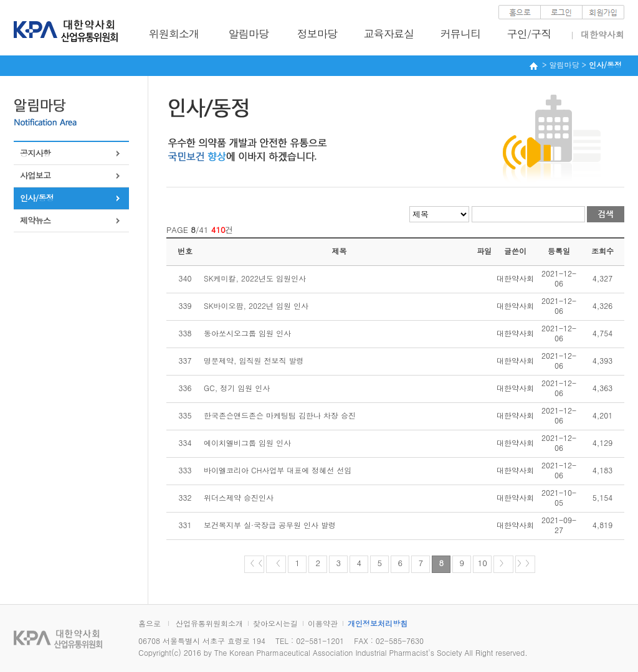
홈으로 (150, 623)
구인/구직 (529, 34)
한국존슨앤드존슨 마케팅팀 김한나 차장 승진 (280, 415)
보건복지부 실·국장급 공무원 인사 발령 (270, 525)
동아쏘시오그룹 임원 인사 (247, 333)
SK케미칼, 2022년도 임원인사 (255, 278)
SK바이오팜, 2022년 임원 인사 (256, 305)
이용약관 (323, 623)
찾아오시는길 (275, 623)
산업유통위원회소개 (209, 623)
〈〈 (254, 563)
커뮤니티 (461, 34)
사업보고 (35, 175)
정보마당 (317, 34)
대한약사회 (602, 34)
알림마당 (249, 34)
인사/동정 (37, 198)
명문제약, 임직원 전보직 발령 (254, 360)
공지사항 (35, 153)
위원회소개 (174, 34)
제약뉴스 (35, 220)
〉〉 (525, 563)
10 (483, 563)
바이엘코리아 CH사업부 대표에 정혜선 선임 (278, 470)
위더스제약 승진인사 (239, 497)
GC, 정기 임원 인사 (237, 388)
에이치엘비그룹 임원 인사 (247, 442)
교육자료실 (389, 34)
